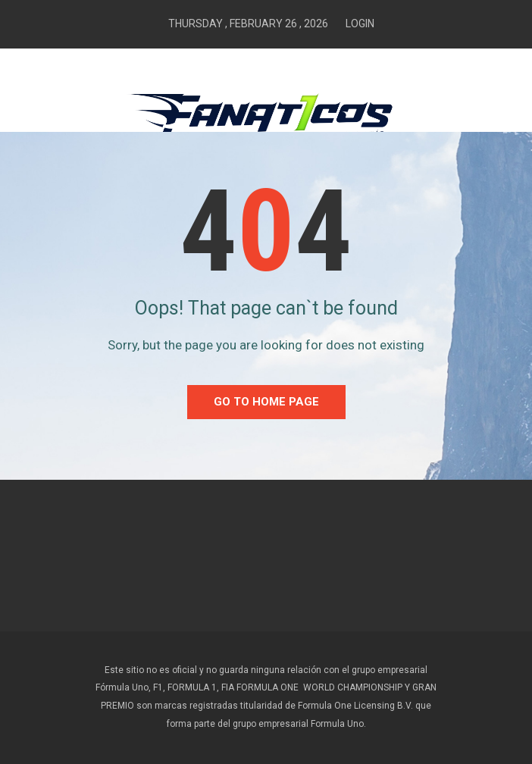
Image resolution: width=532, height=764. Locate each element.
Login (360, 23)
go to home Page (266, 402)
